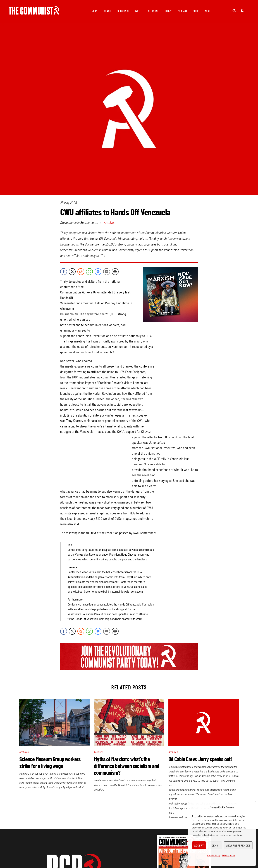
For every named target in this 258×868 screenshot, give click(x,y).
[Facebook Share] (64, 272)
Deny (215, 845)
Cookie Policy (214, 855)
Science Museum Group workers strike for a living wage (50, 762)
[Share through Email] (107, 272)
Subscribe (123, 11)
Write (138, 11)
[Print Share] (115, 272)
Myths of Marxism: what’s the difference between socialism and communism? (126, 766)
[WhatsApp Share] (89, 272)
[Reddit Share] (81, 272)
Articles (153, 11)
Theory (168, 11)
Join (95, 11)
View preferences (238, 845)
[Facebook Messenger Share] (98, 272)
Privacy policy (229, 855)
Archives (110, 222)
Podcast (182, 11)
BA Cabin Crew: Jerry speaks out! (200, 759)
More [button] (207, 11)
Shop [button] (196, 11)
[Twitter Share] (72, 272)
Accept (199, 845)
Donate (108, 11)
